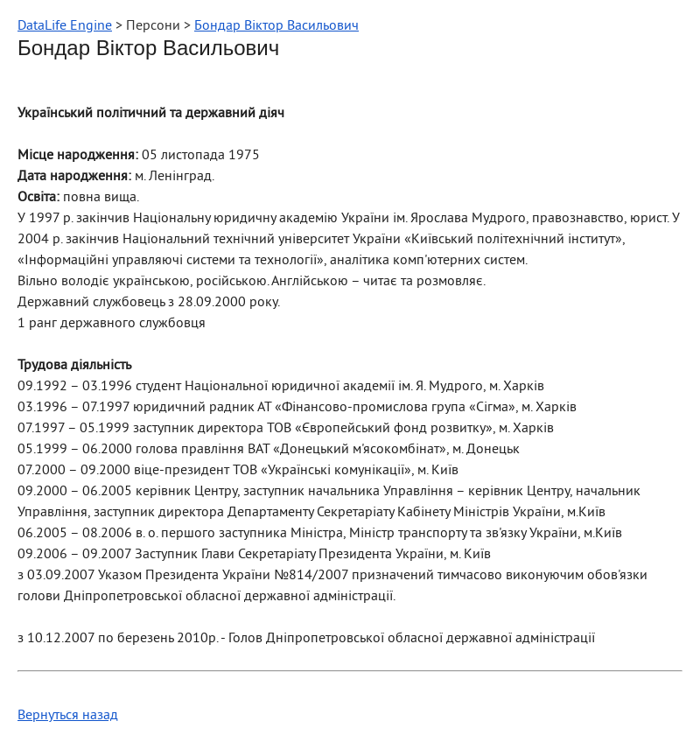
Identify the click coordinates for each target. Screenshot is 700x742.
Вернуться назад (68, 716)
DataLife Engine (65, 26)
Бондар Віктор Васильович (276, 26)
